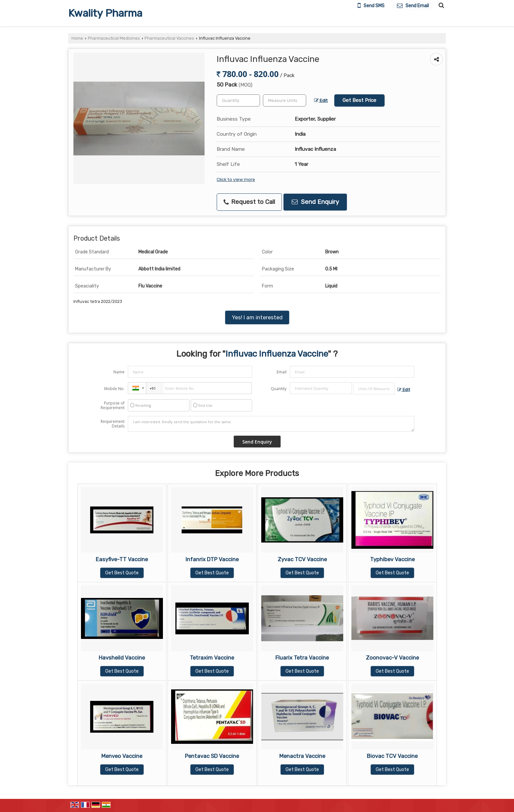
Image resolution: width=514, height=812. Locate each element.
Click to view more (236, 179)
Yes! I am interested (257, 317)
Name (119, 372)
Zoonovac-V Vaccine (392, 658)
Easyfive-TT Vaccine (122, 559)
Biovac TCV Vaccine (392, 756)
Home (77, 38)
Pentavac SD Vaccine (212, 756)
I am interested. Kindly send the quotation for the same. (271, 424)
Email (282, 372)
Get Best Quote (122, 573)
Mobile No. (114, 389)
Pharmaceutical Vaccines (169, 38)
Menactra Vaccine (302, 756)
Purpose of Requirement (113, 406)
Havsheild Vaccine (122, 658)
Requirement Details (113, 424)
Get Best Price (359, 100)
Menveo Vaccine (122, 756)
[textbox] (285, 100)
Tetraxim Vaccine (212, 658)
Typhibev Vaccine (392, 559)
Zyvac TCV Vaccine (302, 559)
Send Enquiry (315, 202)
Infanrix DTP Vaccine (212, 559)
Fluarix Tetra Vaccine (302, 658)
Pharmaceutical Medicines (114, 38)
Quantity (279, 389)
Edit (321, 100)
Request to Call (249, 202)
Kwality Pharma (105, 13)
